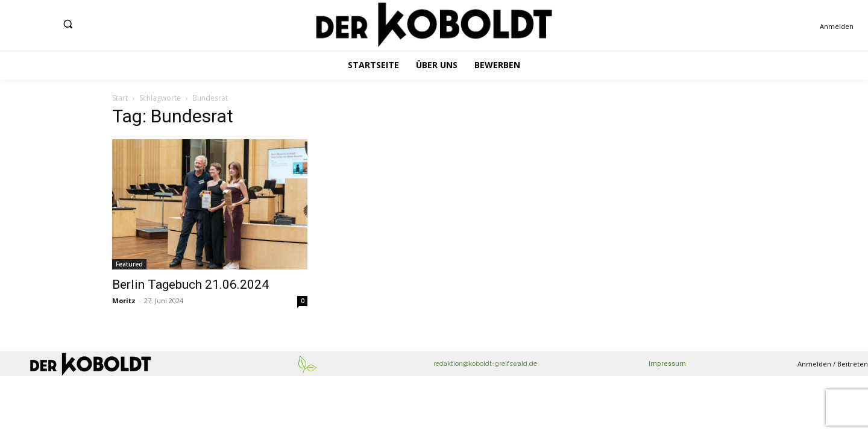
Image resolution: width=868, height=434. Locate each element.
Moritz (124, 300)
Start (120, 98)
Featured (129, 264)
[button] (68, 24)
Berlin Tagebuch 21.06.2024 (190, 285)
